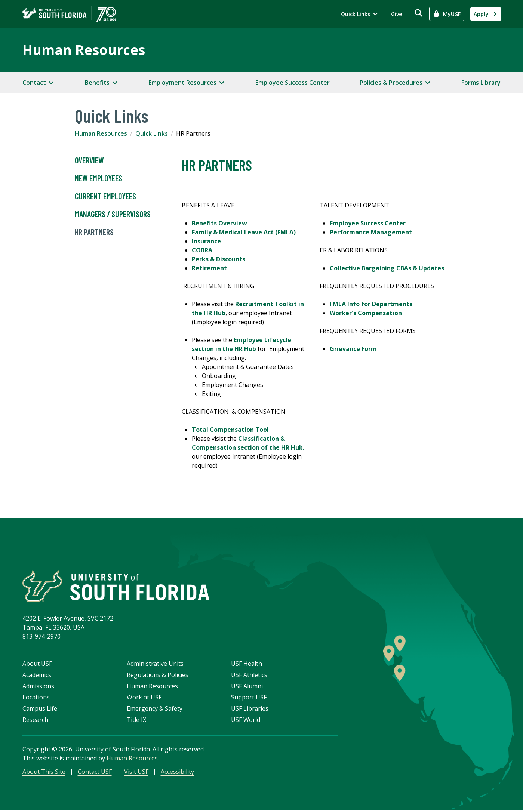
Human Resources (84, 50)
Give (396, 14)
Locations (36, 699)
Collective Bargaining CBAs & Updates (387, 268)
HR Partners (94, 232)
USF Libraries (250, 710)
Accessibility (177, 773)
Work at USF (144, 699)
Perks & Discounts (219, 259)
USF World (246, 721)
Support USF (249, 699)
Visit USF (136, 773)
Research (35, 721)
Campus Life (40, 710)
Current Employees (105, 196)
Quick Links (152, 133)
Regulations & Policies (158, 676)
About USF (37, 665)
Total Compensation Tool (230, 430)
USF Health (247, 665)
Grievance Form (353, 349)
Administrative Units (155, 665)
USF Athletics (249, 676)
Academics (37, 676)
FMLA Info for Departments (371, 304)
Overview (89, 160)
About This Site (44, 773)
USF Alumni (247, 688)
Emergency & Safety (155, 710)
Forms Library (481, 83)
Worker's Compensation (366, 313)
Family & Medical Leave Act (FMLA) (244, 232)
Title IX (136, 721)
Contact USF (95, 773)
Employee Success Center (293, 83)
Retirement (209, 268)
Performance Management (371, 232)
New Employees (99, 178)
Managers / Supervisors (113, 214)
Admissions (38, 688)
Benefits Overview (219, 223)
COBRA (202, 250)
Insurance (206, 241)
